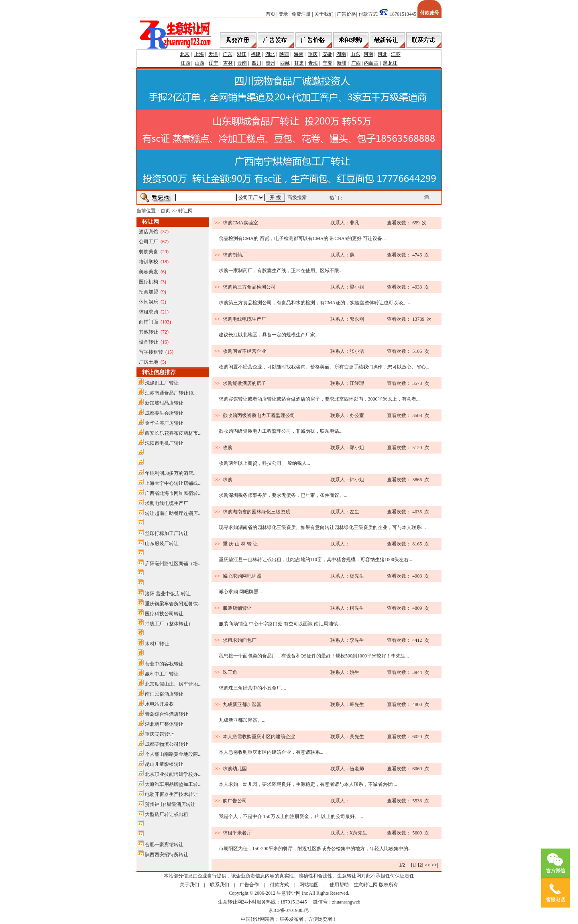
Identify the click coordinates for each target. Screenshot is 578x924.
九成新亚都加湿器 (242, 704)
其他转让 (149, 332)
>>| (435, 865)
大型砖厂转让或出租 (167, 814)
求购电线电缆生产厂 (167, 503)
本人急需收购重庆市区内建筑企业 (259, 737)
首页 (271, 14)
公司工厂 (149, 242)
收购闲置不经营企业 (244, 351)
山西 (199, 63)
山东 (355, 54)
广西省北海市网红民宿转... (173, 493)
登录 (283, 14)
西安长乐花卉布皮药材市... (173, 433)
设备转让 (149, 342)
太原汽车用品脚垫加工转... (173, 784)
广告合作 (249, 885)
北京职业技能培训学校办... (173, 774)
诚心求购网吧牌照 (242, 576)
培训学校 (149, 262)
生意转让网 (366, 885)
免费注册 (301, 14)
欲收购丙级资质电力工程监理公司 (259, 415)
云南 (242, 63)
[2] (421, 865)
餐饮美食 (149, 252)
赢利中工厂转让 (162, 674)
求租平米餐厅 (237, 833)
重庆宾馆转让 (159, 734)
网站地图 (309, 885)
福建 (256, 54)
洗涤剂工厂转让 (162, 383)
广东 (228, 54)
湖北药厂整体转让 (164, 724)
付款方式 (368, 14)
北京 (185, 54)
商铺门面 (149, 322)
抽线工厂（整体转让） (169, 624)
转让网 (185, 211)
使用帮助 (339, 885)
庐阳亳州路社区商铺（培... (173, 564)
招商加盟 (149, 292)
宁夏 (328, 63)
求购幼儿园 (235, 769)
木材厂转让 (157, 644)
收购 (228, 448)
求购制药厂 (235, 255)
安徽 (327, 54)
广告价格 (346, 14)
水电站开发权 (159, 704)
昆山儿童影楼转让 (164, 764)
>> (427, 865)
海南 (299, 54)
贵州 (271, 63)
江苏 (396, 54)
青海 (313, 63)
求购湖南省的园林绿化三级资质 (256, 512)
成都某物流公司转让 (167, 744)
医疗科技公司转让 (164, 614)
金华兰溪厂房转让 (164, 423)
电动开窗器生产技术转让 (171, 794)
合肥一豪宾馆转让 (164, 845)
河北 (383, 54)
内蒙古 (371, 63)
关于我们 (324, 14)
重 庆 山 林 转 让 (240, 544)
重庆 (313, 54)
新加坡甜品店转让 (164, 403)
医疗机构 (149, 282)
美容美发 (149, 272)
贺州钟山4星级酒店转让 (170, 804)
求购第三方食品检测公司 (249, 287)
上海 (199, 54)
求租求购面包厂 (240, 640)
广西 (356, 63)
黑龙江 (390, 63)
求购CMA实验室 (240, 223)
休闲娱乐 (149, 302)
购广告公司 (235, 801)
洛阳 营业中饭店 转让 (168, 594)
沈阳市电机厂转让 (164, 443)
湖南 (341, 54)
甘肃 (299, 63)
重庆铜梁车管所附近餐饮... (173, 604)
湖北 (270, 54)
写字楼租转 (151, 352)
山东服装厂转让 (162, 543)
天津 (213, 54)
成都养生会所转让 (164, 413)
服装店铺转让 (237, 608)
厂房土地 (149, 362)
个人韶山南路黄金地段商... (173, 754)
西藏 (285, 63)
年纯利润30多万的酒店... (171, 473)
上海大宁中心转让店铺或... (173, 483)
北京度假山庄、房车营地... (173, 684)
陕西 (284, 54)
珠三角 (230, 672)
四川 (256, 63)
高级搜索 (297, 197)
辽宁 (214, 63)
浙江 (242, 54)
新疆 (342, 63)
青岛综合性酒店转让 (167, 714)
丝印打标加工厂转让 (167, 533)
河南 (368, 54)
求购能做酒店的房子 (244, 383)
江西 (185, 63)
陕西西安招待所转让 (167, 855)
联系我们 (220, 885)
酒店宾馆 (149, 232)
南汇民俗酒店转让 (164, 694)
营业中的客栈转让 (164, 664)
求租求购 (149, 312)
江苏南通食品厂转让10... (171, 393)
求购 (228, 480)
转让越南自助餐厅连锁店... (173, 513)
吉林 (228, 63)
